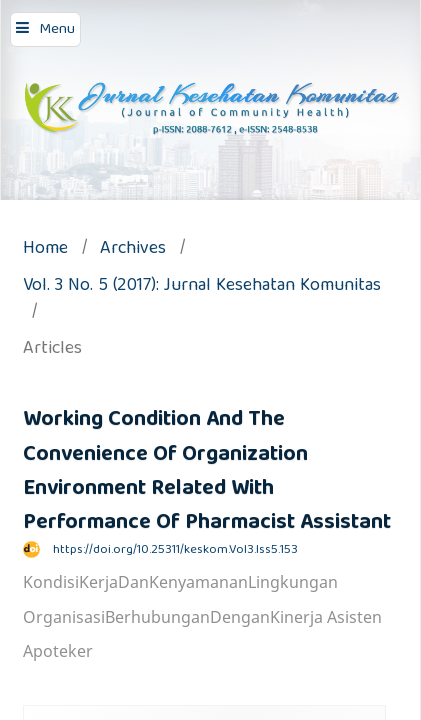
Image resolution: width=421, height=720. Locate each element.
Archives (133, 250)
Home (45, 250)
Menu (57, 30)
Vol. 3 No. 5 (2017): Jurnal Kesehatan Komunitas (202, 287)
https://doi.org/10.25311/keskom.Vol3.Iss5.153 (175, 550)
